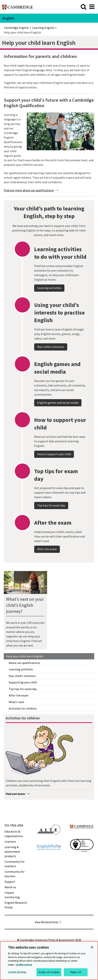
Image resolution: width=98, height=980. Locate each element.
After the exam (19, 695)
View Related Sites (47, 922)
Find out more (15, 794)
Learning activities (21, 669)
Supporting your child (23, 682)
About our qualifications (24, 663)
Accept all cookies (49, 972)
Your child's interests (22, 676)
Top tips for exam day (23, 689)
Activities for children (23, 708)
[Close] (92, 947)
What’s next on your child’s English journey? (25, 605)
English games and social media (58, 412)
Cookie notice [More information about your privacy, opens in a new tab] (24, 965)
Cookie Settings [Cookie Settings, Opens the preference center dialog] (17, 972)
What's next (17, 702)
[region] (49, 961)
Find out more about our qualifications (29, 190)
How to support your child (54, 463)
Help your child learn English (25, 656)
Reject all (76, 972)
